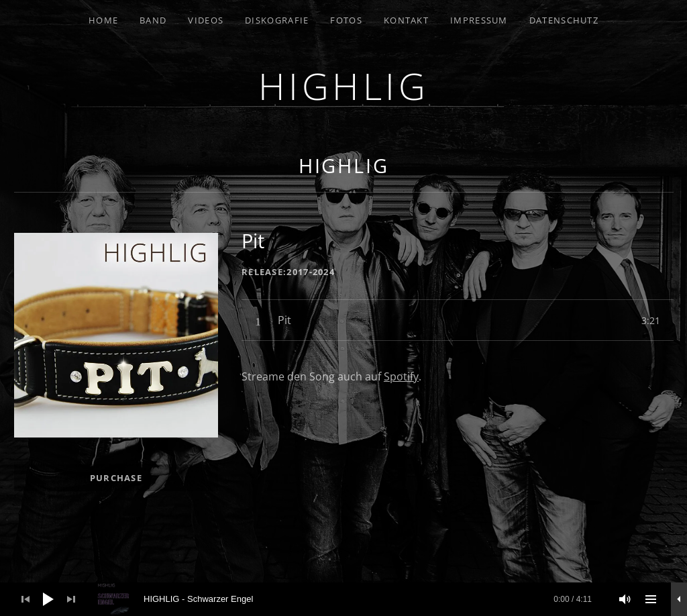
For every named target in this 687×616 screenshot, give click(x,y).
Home (103, 20)
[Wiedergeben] (48, 599)
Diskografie (277, 20)
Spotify (401, 376)
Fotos (346, 20)
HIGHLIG (344, 86)
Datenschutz (564, 20)
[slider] (351, 599)
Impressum (479, 20)
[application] (343, 599)
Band (153, 20)
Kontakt (406, 20)
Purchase (116, 478)
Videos (206, 20)
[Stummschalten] (625, 599)
